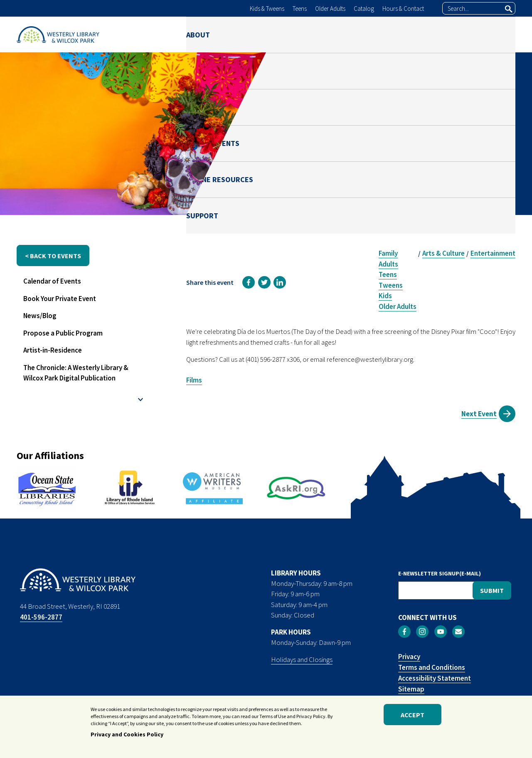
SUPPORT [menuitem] (499, 34)
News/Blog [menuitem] (40, 316)
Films (194, 380)
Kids (385, 296)
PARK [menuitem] (289, 34)
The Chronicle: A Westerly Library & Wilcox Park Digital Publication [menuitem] (76, 373)
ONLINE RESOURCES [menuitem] (428, 34)
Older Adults (330, 9)
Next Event (479, 414)
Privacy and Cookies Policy (127, 736)
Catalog (364, 9)
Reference (417, 165)
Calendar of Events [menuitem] (52, 281)
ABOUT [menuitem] (198, 34)
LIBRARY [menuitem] (245, 34)
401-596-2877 (41, 617)
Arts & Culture (443, 253)
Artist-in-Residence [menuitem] (53, 350)
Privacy (409, 657)
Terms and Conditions (432, 667)
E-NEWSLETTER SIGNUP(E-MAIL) (440, 573)
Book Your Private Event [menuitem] (60, 299)
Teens (300, 9)
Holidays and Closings (302, 659)
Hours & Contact (403, 9)
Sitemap (411, 689)
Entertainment (493, 253)
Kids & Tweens (267, 9)
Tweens (391, 285)
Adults (388, 264)
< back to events (53, 256)
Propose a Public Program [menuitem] (63, 333)
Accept (413, 716)
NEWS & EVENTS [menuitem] (346, 34)
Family (388, 253)
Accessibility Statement (435, 678)
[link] (249, 282)
